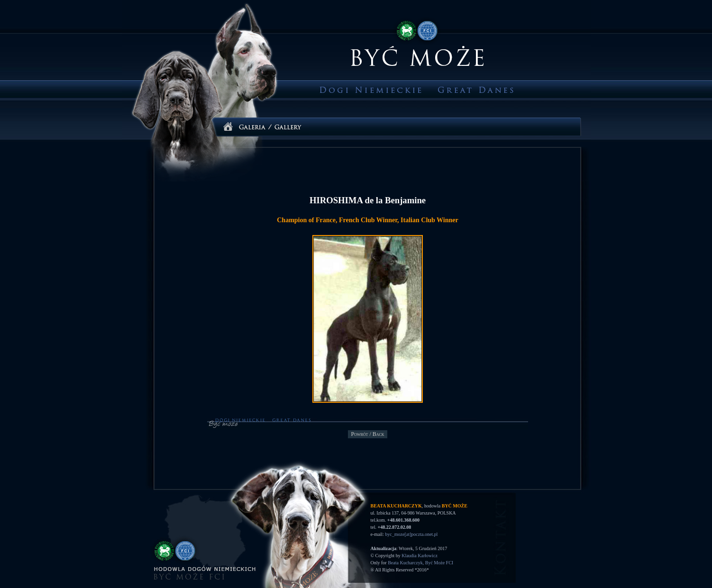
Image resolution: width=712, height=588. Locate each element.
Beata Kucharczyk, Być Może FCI (420, 563)
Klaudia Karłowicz (420, 556)
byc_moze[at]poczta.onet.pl (411, 534)
